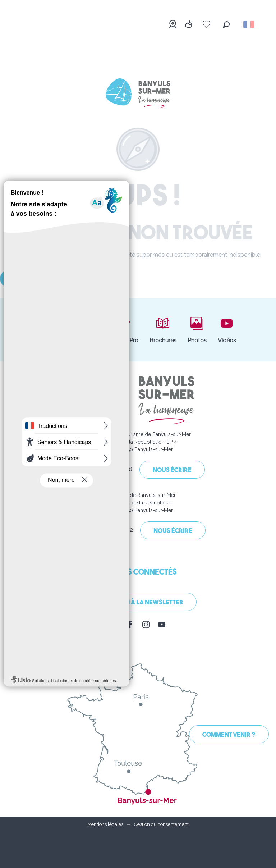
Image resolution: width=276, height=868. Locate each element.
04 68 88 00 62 (105, 531)
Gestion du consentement (161, 824)
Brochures (163, 330)
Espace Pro (123, 330)
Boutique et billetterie (69, 330)
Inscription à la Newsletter (138, 603)
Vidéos (227, 330)
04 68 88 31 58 (105, 470)
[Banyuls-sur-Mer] (138, 94)
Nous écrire (172, 470)
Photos (197, 330)
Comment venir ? (229, 735)
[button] (226, 25)
